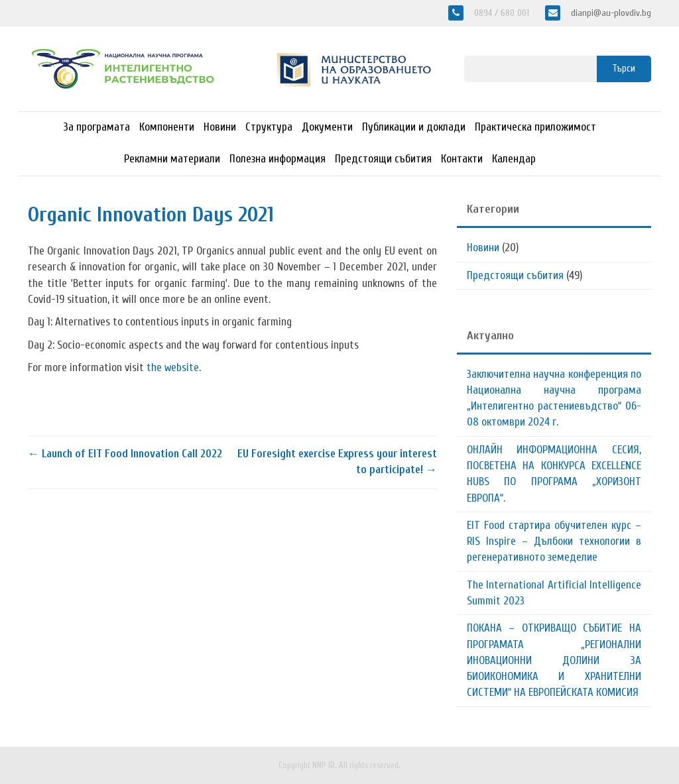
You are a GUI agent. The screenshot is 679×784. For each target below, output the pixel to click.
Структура (269, 127)
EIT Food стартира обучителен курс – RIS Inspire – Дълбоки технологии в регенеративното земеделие (554, 541)
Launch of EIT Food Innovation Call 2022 (125, 454)
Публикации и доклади (414, 127)
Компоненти (167, 127)
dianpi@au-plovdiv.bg (610, 13)
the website (173, 367)
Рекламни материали (172, 159)
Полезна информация (278, 159)
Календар (514, 159)
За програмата (97, 127)
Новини (220, 127)
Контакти (462, 159)
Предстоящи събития (383, 159)
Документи (327, 127)
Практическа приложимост (535, 127)
